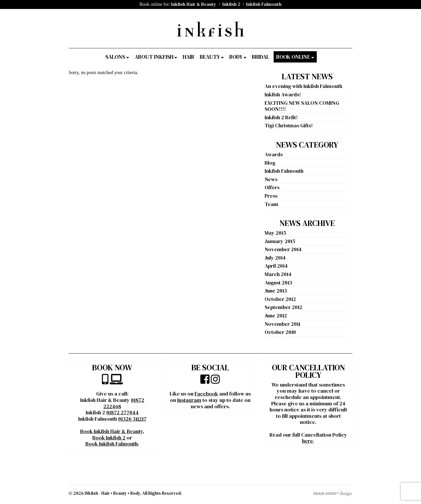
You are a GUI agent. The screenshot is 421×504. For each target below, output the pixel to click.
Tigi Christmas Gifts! (289, 125)
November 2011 (282, 324)
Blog (270, 163)
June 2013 (276, 291)
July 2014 (275, 258)
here (307, 441)
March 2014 (278, 274)
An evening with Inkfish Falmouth (303, 86)
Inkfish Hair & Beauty (194, 4)
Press (271, 196)
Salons (115, 57)
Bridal (261, 57)
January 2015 (280, 241)
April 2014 (276, 266)
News (271, 179)
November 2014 (283, 249)
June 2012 (276, 316)
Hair (188, 57)
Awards (274, 154)
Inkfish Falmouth (264, 4)
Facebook (206, 394)
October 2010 (280, 332)
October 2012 (280, 299)
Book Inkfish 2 (109, 438)
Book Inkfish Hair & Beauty (111, 431)
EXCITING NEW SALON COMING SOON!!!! (302, 106)
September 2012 (283, 307)
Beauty (210, 57)
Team (271, 204)
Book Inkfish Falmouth (112, 444)
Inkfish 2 (231, 4)
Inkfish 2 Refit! (281, 117)
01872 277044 (122, 412)
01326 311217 (132, 419)
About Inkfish (154, 57)
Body (236, 57)
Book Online (293, 57)
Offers (272, 187)
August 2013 (278, 283)
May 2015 (275, 233)
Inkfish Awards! (283, 94)
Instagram (189, 400)
